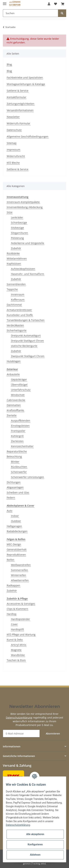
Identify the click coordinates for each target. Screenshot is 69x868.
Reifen (11, 560)
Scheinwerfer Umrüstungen (27, 477)
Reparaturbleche (17, 451)
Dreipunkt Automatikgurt (26, 336)
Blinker (15, 462)
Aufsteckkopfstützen (23, 269)
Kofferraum (18, 300)
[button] (49, 4)
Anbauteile (13, 374)
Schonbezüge (19, 223)
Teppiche (12, 289)
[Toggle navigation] (5, 2)
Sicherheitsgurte (17, 330)
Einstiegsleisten (20, 426)
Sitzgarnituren (20, 233)
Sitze (10, 212)
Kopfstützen (14, 264)
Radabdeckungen (17, 531)
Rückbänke (13, 253)
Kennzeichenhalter (22, 446)
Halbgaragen (14, 526)
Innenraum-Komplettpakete (23, 202)
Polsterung (17, 238)
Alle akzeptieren (35, 834)
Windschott (18, 395)
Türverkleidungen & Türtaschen (26, 320)
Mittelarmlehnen (17, 258)
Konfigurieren (35, 844)
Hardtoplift (17, 629)
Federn (11, 498)
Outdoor (16, 521)
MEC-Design (14, 544)
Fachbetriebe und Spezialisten (25, 77)
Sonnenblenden (16, 284)
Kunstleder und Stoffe (20, 315)
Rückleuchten (19, 467)
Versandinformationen (20, 110)
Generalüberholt (17, 549)
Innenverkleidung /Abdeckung (25, 207)
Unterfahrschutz (21, 390)
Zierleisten (17, 441)
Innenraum (18, 294)
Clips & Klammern (17, 609)
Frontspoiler (18, 431)
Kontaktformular (16, 97)
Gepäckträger (19, 379)
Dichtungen (14, 482)
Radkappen (13, 585)
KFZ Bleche (13, 163)
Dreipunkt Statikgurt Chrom (27, 341)
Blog (9, 64)
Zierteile (12, 415)
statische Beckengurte (24, 346)
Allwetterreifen (20, 580)
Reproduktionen (16, 555)
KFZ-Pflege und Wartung (21, 634)
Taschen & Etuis (16, 660)
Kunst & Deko (15, 640)
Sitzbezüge (17, 228)
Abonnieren (53, 733)
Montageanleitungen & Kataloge (26, 84)
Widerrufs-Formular (19, 123)
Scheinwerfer (19, 472)
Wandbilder (18, 655)
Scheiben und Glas (18, 492)
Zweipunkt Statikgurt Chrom (28, 356)
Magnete (16, 650)
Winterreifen (19, 575)
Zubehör (16, 248)
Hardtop (12, 614)
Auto (9, 511)
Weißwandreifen (21, 565)
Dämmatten (14, 405)
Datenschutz (14, 130)
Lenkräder (17, 217)
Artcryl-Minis (19, 645)
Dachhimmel (14, 305)
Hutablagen (14, 361)
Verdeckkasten (15, 325)
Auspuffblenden (21, 421)
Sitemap (12, 143)
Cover (14, 624)
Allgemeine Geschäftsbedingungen (28, 136)
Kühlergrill (17, 436)
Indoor (15, 516)
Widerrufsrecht (16, 156)
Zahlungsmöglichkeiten (21, 104)
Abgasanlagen (15, 487)
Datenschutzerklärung (19, 718)
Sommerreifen (20, 570)
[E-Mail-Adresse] (21, 733)
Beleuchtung (14, 456)
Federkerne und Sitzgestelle (28, 243)
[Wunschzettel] (56, 4)
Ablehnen (35, 855)
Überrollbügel (19, 385)
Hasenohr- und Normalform (28, 274)
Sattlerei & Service (18, 91)
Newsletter (13, 117)
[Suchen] (31, 13)
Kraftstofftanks (15, 410)
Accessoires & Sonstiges (21, 604)
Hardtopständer (20, 619)
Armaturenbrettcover (19, 310)
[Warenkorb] (63, 4)
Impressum (13, 150)
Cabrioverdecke (16, 400)
